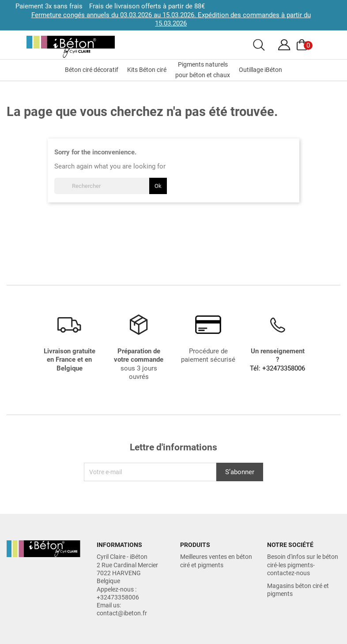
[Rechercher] (111, 186)
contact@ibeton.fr (122, 613)
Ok (158, 186)
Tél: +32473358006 (277, 368)
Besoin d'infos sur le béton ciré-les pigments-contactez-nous (303, 565)
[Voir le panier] (303, 45)
